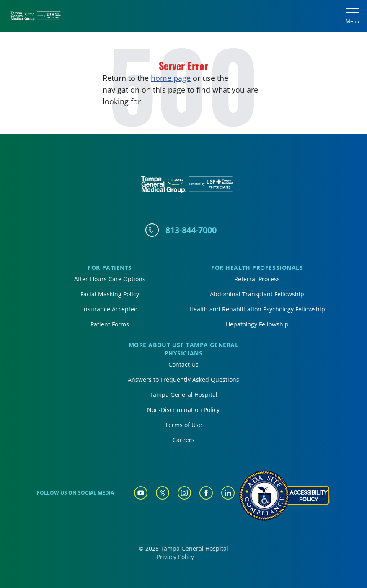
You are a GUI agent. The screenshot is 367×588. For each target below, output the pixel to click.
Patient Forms (110, 324)
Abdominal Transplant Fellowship (257, 294)
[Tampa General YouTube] (141, 493)
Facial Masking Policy (110, 294)
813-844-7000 (191, 230)
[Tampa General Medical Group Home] (36, 16)
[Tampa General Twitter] (163, 493)
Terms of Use (183, 425)
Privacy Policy (175, 557)
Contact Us (183, 364)
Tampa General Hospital (183, 395)
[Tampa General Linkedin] (228, 493)
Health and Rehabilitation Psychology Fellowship (257, 309)
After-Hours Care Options (110, 279)
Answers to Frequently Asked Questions (183, 379)
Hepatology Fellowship (257, 324)
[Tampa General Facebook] (206, 493)
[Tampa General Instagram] (184, 493)
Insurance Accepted (110, 309)
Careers (183, 440)
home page (171, 78)
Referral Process (257, 279)
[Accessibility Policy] (284, 495)
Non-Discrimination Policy (183, 410)
